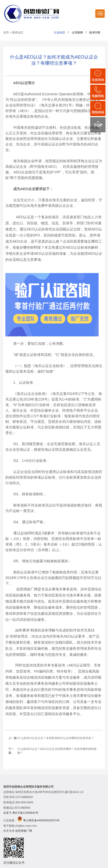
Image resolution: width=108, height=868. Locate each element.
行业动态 (59, 32)
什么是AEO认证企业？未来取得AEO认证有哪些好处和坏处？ (56, 738)
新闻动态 (18, 32)
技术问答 (95, 32)
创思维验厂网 (24, 831)
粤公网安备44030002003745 (41, 820)
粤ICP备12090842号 (25, 813)
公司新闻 (77, 32)
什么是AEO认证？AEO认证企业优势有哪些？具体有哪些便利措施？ (57, 751)
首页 (6, 32)
